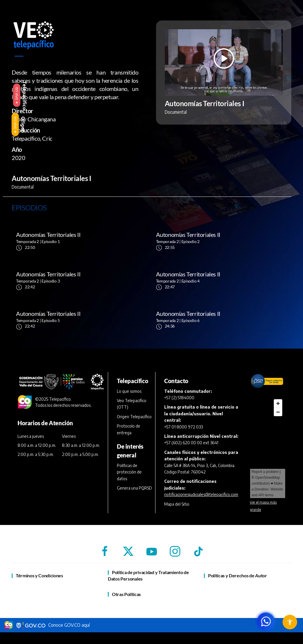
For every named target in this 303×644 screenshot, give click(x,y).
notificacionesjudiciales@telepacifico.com (201, 494)
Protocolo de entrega (129, 429)
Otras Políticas (126, 594)
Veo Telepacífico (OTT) (132, 404)
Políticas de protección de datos (129, 472)
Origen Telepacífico (134, 417)
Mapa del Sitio (177, 504)
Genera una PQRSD (134, 488)
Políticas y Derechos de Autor (238, 575)
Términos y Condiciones (39, 575)
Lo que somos (129, 391)
